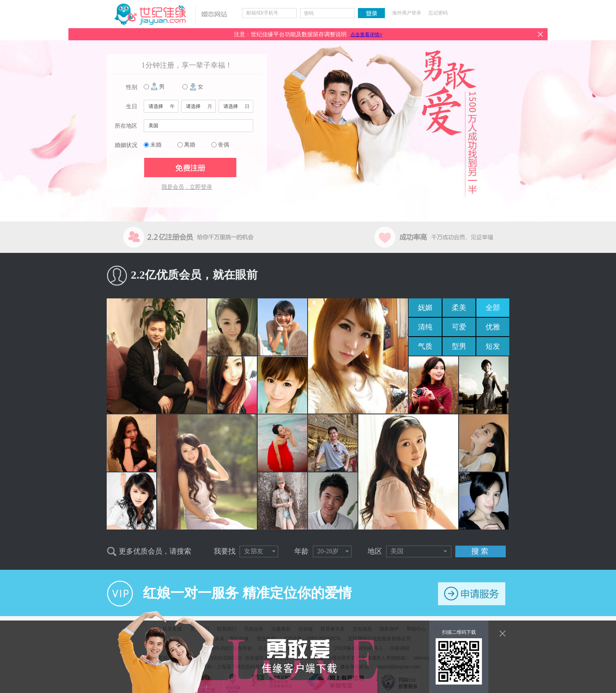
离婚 (190, 145)
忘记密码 (438, 13)
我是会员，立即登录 (187, 187)
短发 (493, 346)
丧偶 (223, 145)
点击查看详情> (366, 35)
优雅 (493, 327)
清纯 (425, 327)
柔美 (459, 308)
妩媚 (425, 308)
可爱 (459, 327)
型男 (459, 346)
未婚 (156, 145)
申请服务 (472, 594)
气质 (425, 346)
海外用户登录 (407, 13)
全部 (493, 308)
